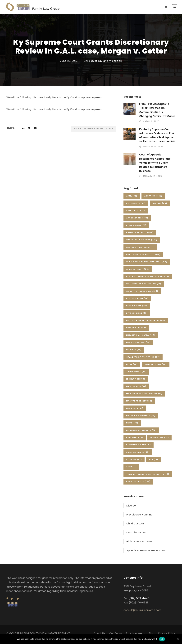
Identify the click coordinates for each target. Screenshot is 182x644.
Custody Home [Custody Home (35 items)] (137, 301)
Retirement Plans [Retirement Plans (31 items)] (139, 447)
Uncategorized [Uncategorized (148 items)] (138, 484)
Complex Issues (136, 535)
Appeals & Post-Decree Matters (146, 553)
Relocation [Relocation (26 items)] (159, 440)
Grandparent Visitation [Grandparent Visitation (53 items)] (143, 359)
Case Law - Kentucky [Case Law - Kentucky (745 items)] (142, 242)
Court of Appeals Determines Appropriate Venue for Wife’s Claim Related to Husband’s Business (155, 165)
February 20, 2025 (153, 149)
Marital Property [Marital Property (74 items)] (139, 403)
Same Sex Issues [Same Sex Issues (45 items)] (138, 455)
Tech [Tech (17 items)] (131, 469)
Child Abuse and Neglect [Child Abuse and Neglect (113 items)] (143, 257)
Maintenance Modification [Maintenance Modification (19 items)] (144, 396)
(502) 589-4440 (139, 601)
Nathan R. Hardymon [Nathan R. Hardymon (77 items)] (141, 418)
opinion (97, 100)
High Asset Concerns (139, 544)
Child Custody (135, 526)
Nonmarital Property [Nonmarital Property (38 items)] (141, 433)
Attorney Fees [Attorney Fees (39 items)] (137, 220)
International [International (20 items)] (156, 367)
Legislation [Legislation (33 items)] (136, 381)
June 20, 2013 (69, 63)
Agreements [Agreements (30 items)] (136, 206)
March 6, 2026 (151, 124)
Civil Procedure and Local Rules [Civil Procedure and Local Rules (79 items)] (148, 279)
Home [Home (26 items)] (132, 367)
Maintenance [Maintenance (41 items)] (136, 389)
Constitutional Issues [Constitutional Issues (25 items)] (142, 293)
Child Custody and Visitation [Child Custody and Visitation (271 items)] (147, 264)
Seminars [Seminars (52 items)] (134, 462)
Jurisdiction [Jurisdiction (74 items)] (136, 374)
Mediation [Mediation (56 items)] (135, 411)
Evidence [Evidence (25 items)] (134, 352)
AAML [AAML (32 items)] (132, 198)
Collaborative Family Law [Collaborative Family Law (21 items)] (144, 286)
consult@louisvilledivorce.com (142, 613)
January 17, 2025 (152, 178)
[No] (178, 639)
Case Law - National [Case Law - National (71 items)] (140, 250)
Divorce (131, 508)
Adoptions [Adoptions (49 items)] (153, 198)
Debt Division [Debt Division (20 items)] (137, 308)
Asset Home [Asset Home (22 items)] (136, 213)
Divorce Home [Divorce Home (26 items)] (137, 315)
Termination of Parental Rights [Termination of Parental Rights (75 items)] (148, 477)
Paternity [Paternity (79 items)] (135, 440)
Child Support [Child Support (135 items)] (138, 272)
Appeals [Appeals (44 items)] (160, 206)
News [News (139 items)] (132, 425)
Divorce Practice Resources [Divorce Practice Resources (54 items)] (146, 323)
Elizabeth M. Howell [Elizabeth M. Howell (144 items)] (141, 337)
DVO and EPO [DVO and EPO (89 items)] (136, 330)
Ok (162, 639)
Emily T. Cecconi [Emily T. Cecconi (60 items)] (138, 345)
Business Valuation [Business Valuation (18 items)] (140, 235)
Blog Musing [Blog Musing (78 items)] (136, 228)
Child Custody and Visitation (103, 63)
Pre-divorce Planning (139, 517)
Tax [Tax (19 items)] (153, 462)
